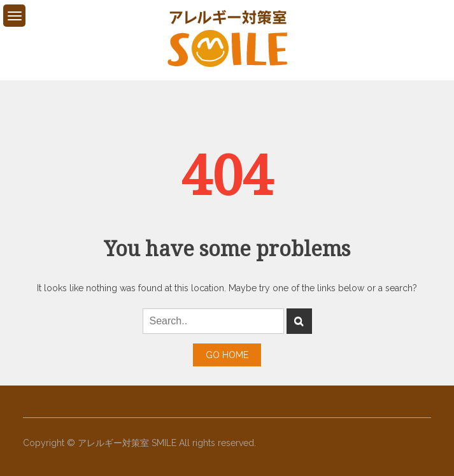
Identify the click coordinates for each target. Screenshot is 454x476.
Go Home (227, 355)
